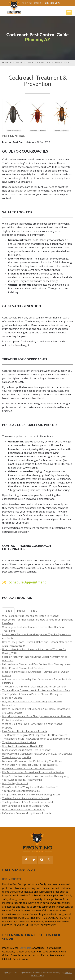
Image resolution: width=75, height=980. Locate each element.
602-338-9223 (53, 3)
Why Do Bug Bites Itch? (15, 783)
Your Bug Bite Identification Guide (21, 791)
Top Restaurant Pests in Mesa (19, 742)
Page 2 (21, 611)
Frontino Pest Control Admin (19, 142)
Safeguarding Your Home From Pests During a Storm (32, 795)
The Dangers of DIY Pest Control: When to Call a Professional (36, 739)
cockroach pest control (25, 191)
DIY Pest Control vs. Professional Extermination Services (33, 772)
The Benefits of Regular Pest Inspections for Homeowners (35, 735)
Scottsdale (25, 948)
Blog (23, 63)
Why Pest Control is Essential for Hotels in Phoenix (30, 616)
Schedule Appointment (27, 582)
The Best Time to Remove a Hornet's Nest (26, 798)
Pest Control (14, 136)
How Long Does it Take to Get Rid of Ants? (26, 806)
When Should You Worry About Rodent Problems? (30, 787)
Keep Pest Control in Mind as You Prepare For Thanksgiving (36, 776)
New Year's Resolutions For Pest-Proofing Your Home (32, 761)
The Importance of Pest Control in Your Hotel (27, 802)
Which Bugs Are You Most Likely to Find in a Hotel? (30, 765)
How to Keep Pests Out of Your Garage (24, 810)
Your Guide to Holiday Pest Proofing (22, 780)
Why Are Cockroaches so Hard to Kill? (23, 746)
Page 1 (8, 611)
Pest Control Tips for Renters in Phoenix (25, 731)
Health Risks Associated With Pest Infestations (28, 768)
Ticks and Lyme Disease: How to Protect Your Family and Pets (36, 690)
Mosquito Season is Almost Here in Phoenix (26, 750)
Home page (8, 63)
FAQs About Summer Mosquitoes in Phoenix (27, 813)
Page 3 (33, 611)
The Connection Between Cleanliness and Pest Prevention (34, 687)
